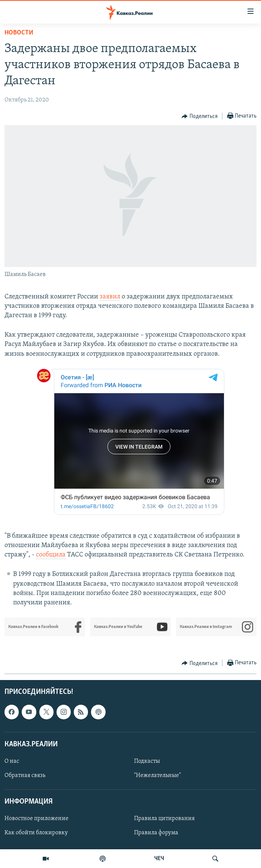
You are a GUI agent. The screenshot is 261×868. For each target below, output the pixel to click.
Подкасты (147, 761)
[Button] (200, 116)
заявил (110, 297)
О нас (12, 761)
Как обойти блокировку (36, 833)
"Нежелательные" (157, 776)
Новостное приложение (37, 819)
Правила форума (156, 833)
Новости (19, 33)
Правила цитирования (164, 819)
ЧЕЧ (159, 859)
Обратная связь (25, 776)
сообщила (51, 555)
